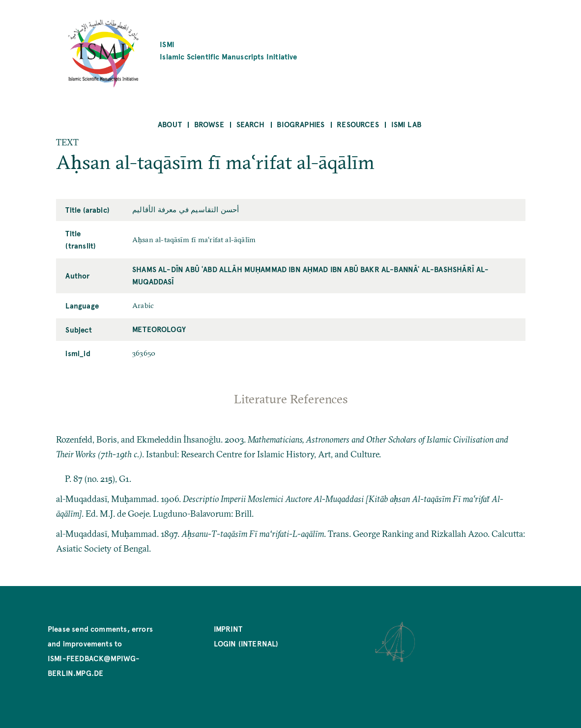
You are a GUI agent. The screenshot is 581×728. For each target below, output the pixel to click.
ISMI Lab (406, 124)
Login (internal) (246, 643)
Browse (209, 124)
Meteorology (159, 329)
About (170, 124)
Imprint (228, 629)
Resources (358, 124)
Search (251, 124)
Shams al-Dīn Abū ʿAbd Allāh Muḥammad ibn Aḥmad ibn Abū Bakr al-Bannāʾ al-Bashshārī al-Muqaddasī (311, 275)
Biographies (301, 124)
